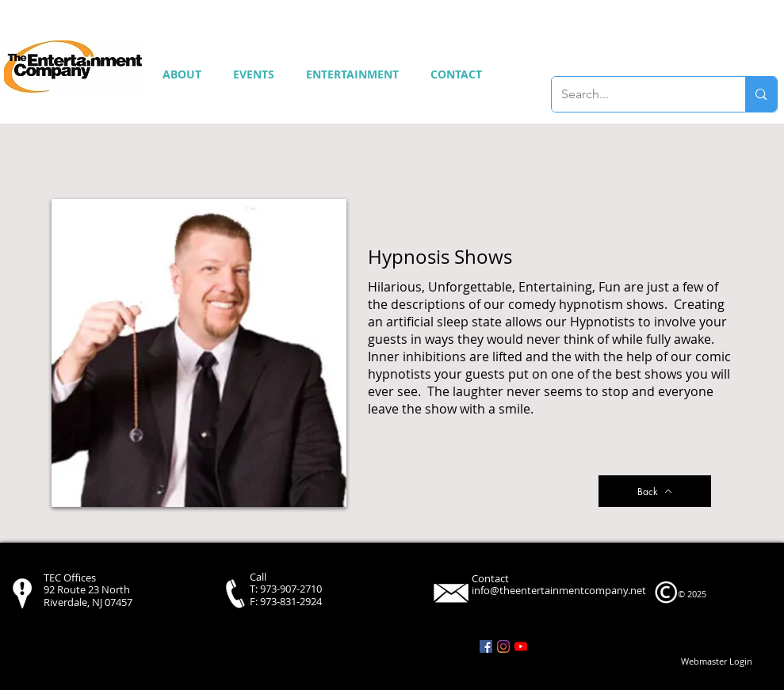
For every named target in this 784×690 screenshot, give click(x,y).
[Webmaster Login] (717, 661)
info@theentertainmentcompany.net (559, 590)
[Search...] (637, 94)
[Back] (655, 491)
